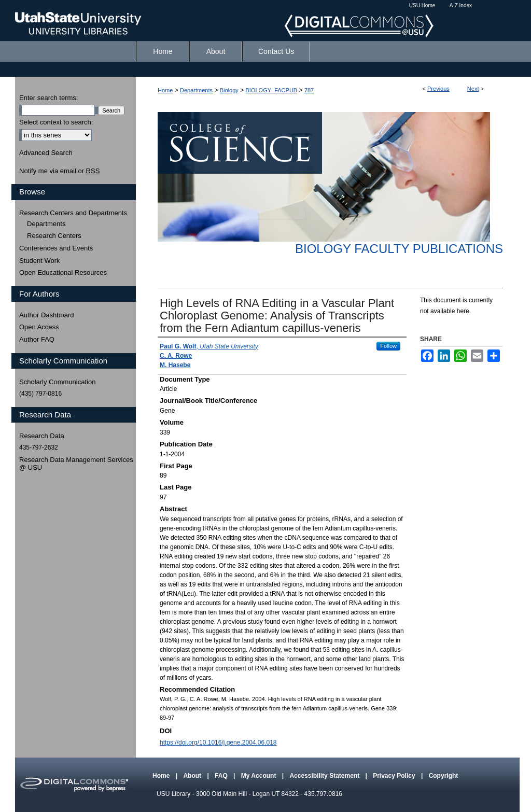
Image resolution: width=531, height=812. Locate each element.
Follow (388, 346)
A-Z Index (461, 5)
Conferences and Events (56, 248)
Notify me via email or (59, 171)
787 (309, 90)
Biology (229, 90)
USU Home (422, 5)
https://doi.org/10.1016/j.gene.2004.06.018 (218, 743)
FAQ (222, 776)
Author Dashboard (47, 315)
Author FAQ (37, 339)
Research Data (42, 436)
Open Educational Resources (63, 272)
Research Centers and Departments (73, 213)
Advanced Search (46, 153)
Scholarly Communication (57, 382)
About (193, 776)
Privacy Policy (395, 776)
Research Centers (54, 236)
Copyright (444, 776)
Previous (438, 89)
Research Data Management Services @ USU (76, 464)
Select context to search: (56, 122)
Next (473, 89)
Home (165, 90)
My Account (260, 776)
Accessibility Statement (325, 776)
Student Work (40, 261)
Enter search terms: (48, 98)
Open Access (39, 327)
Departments (196, 90)
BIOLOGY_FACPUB (272, 90)
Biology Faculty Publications (399, 249)
